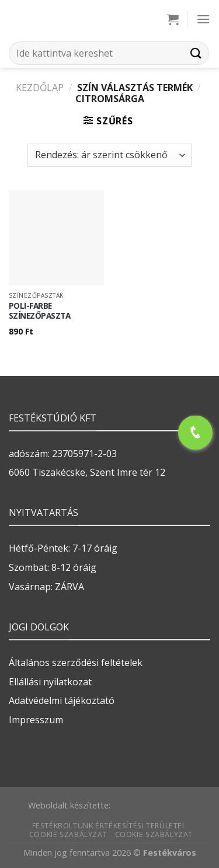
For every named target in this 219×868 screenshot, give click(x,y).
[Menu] (203, 19)
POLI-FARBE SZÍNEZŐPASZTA (40, 311)
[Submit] (196, 53)
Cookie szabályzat (68, 834)
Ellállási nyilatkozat (50, 682)
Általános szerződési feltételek (76, 663)
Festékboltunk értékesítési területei (108, 826)
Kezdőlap (40, 88)
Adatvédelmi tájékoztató (62, 700)
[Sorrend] (109, 155)
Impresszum (36, 720)
